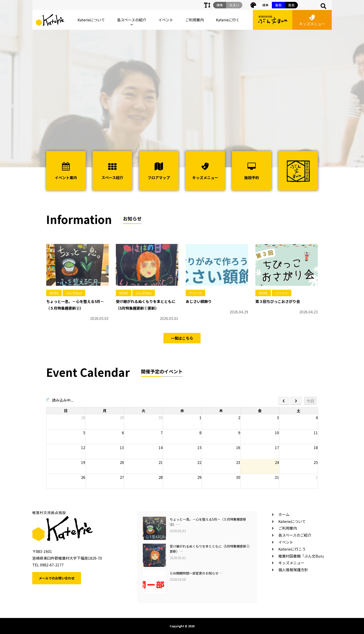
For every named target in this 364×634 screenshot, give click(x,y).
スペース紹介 (112, 171)
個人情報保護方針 (293, 570)
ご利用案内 (195, 20)
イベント (166, 20)
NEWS (54, 293)
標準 (265, 5)
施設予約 (252, 171)
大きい (234, 5)
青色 (278, 5)
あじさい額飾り (199, 301)
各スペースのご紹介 (295, 535)
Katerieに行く (228, 20)
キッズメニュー (312, 21)
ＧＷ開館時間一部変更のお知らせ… (196, 573)
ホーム (284, 514)
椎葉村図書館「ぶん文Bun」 (302, 556)
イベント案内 (66, 171)
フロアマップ (159, 171)
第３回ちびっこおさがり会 (278, 301)
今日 (310, 401)
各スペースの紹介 (132, 20)
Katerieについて (91, 20)
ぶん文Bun (74, 293)
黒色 (291, 5)
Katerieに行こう (292, 549)
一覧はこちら (182, 338)
